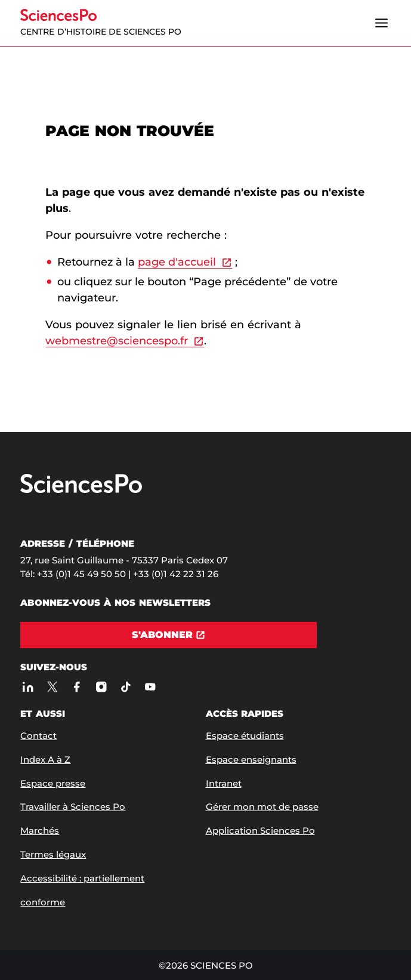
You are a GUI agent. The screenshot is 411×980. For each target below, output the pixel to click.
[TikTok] (126, 687)
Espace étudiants (245, 736)
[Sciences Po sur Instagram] (101, 687)
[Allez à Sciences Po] (81, 490)
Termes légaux (53, 854)
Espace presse (53, 783)
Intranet (224, 783)
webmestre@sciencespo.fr (117, 341)
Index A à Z (45, 759)
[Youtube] (150, 687)
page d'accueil (177, 262)
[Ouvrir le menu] (382, 23)
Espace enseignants (251, 759)
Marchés (40, 830)
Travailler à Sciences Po (73, 807)
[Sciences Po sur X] (52, 687)
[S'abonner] (168, 635)
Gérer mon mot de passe (262, 807)
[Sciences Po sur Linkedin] (28, 687)
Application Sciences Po (260, 830)
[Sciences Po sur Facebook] (77, 687)
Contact (38, 736)
